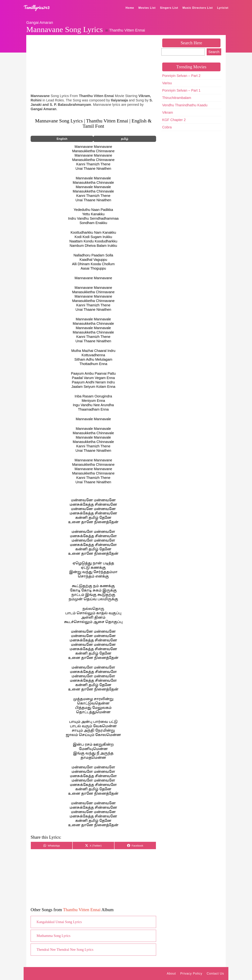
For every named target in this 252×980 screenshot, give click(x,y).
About (171, 974)
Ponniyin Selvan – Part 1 (181, 90)
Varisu (167, 83)
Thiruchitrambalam (177, 98)
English (62, 139)
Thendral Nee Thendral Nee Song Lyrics (65, 950)
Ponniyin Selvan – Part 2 (181, 76)
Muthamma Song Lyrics (53, 936)
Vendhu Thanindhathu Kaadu (185, 105)
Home (130, 8)
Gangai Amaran (40, 23)
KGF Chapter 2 (174, 120)
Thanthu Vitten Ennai (127, 30)
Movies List (147, 8)
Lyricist (223, 8)
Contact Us (215, 974)
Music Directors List (198, 8)
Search (214, 52)
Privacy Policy (191, 974)
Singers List (169, 8)
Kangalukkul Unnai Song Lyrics (59, 922)
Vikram (168, 112)
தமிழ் (125, 139)
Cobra (167, 127)
